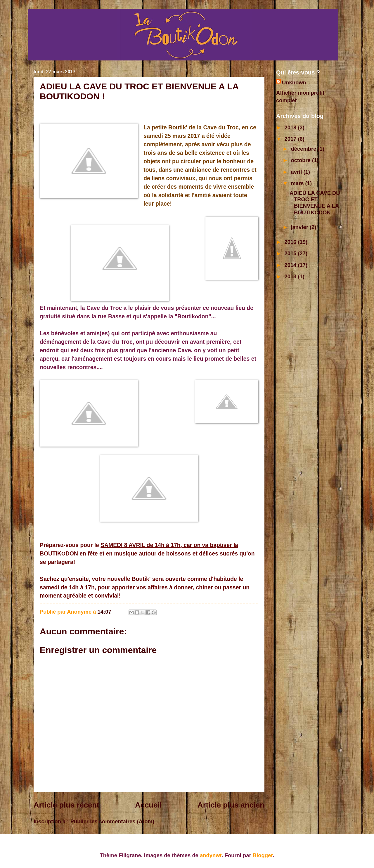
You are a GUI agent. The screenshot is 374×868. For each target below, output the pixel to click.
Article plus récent (66, 805)
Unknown (294, 83)
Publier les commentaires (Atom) (112, 821)
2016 (291, 242)
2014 (291, 265)
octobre (302, 160)
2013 (291, 276)
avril (297, 172)
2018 (291, 127)
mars (298, 183)
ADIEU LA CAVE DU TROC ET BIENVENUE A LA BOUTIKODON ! (315, 203)
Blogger (263, 855)
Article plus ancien (231, 805)
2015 (291, 253)
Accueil (148, 805)
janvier (300, 227)
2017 (291, 139)
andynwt (211, 855)
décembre (304, 149)
